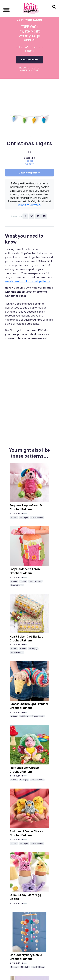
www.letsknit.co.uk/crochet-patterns (27, 281)
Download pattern (29, 173)
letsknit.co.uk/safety (29, 205)
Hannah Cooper (29, 162)
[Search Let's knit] (54, 11)
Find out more (29, 59)
